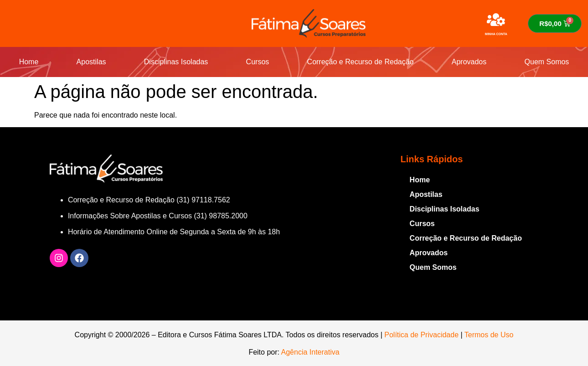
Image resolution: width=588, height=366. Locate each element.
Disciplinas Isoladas (176, 62)
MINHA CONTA (496, 34)
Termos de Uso (489, 335)
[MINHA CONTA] (496, 20)
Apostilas (91, 62)
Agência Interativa (310, 352)
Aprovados (469, 62)
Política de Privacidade (421, 335)
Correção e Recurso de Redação (361, 62)
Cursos (258, 62)
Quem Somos (547, 62)
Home (29, 62)
